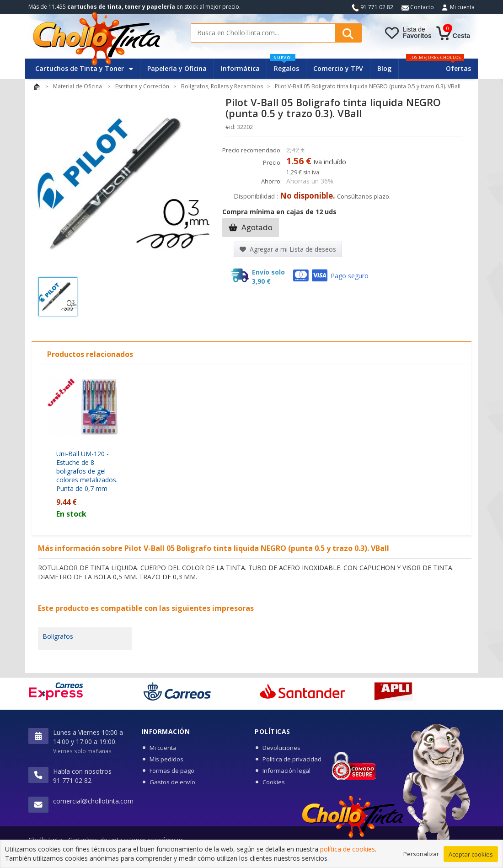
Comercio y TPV (338, 68)
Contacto (418, 7)
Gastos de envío (172, 782)
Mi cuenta (462, 7)
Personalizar (421, 854)
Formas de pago (172, 771)
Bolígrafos (58, 636)
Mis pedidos (166, 759)
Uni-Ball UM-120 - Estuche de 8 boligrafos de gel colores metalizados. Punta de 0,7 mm (87, 471)
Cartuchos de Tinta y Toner (84, 68)
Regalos (285, 66)
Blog (384, 68)
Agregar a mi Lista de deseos (288, 249)
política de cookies (348, 850)
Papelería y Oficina (177, 68)
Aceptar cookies (471, 855)
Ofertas (458, 68)
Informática (240, 68)
